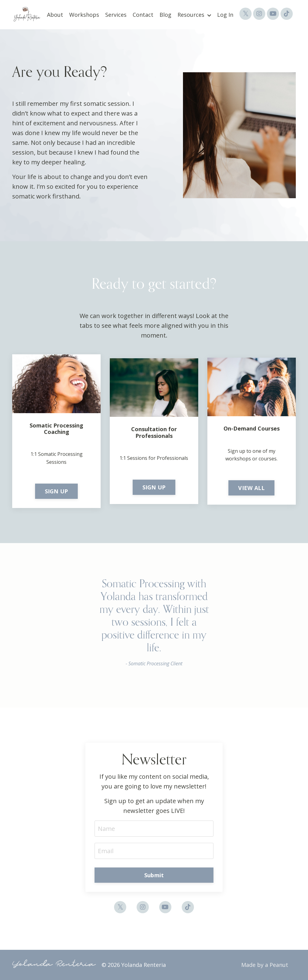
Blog (165, 15)
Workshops (84, 15)
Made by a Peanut (265, 965)
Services (116, 15)
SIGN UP (57, 491)
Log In (225, 15)
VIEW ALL (251, 488)
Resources (194, 15)
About (55, 15)
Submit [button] (154, 875)
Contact (143, 15)
